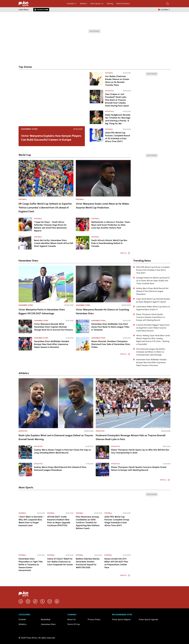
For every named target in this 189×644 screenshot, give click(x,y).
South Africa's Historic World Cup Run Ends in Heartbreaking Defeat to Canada (109, 243)
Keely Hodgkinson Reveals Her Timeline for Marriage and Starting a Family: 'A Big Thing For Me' (118, 119)
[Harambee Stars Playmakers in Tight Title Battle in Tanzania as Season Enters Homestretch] (32, 543)
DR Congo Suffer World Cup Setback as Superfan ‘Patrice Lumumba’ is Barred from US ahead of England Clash (45, 208)
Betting (110, 4)
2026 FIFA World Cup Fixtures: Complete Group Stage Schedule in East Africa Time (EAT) (117, 521)
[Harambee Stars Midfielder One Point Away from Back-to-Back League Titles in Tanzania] (83, 326)
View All (125, 253)
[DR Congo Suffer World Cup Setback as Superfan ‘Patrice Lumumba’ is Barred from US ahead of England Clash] (46, 178)
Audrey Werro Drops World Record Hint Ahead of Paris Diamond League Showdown (60, 469)
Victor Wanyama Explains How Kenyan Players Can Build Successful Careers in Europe (51, 138)
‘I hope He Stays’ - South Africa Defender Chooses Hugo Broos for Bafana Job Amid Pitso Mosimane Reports (50, 226)
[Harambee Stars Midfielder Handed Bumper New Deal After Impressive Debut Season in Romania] (25, 344)
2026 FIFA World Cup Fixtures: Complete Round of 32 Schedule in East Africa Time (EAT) (117, 137)
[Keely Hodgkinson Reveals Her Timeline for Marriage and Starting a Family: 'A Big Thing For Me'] (96, 118)
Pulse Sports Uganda (148, 619)
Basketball (46, 619)
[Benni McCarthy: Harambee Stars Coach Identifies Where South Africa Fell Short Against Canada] (25, 243)
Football (72, 4)
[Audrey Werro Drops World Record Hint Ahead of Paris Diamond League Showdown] (25, 470)
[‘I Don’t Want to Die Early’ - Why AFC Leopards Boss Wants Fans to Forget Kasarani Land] (32, 501)
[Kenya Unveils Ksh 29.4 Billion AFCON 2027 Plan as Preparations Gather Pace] (118, 543)
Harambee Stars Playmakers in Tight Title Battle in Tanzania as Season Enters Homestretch (31, 565)
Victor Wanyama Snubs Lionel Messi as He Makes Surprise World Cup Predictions (102, 206)
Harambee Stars (29, 129)
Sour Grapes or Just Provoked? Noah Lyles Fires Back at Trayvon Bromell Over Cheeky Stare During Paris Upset (117, 100)
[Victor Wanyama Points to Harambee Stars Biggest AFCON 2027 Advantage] (46, 284)
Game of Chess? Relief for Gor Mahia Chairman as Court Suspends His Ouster (60, 562)
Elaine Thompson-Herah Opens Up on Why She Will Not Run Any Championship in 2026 (140, 451)
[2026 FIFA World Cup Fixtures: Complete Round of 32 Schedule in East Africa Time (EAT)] (96, 136)
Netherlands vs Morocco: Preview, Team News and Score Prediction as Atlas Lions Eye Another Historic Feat (111, 225)
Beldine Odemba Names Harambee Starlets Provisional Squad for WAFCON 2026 (88, 563)
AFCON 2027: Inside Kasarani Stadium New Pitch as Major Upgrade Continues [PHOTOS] (59, 521)
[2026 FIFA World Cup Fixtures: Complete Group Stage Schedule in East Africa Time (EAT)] (118, 501)
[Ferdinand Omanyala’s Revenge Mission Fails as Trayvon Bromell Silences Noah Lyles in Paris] (133, 403)
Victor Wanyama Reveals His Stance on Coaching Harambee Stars (102, 311)
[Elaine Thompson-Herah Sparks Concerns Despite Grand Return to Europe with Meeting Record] (102, 470)
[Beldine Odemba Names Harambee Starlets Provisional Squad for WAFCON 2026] (89, 543)
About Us (71, 619)
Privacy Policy (94, 619)
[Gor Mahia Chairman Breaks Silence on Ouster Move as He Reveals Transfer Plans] (96, 79)
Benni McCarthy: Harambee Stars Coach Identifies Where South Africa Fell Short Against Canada (53, 243)
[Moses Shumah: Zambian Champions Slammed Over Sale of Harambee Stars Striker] (83, 344)
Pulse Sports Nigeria (121, 619)
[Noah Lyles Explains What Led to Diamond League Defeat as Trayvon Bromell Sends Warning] (56, 403)
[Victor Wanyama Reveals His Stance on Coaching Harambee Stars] (103, 284)
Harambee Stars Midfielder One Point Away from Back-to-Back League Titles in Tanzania (110, 327)
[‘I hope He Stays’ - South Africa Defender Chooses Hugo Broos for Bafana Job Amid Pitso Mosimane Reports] (25, 224)
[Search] (168, 4)
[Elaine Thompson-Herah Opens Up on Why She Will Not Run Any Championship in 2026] (102, 452)
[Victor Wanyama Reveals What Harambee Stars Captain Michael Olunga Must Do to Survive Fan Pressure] (25, 326)
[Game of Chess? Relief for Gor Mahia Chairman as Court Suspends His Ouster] (60, 543)
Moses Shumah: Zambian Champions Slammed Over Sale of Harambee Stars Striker (111, 344)
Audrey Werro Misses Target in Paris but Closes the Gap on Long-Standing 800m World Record (62, 451)
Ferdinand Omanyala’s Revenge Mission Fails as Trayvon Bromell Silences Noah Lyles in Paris (131, 437)
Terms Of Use (74, 624)
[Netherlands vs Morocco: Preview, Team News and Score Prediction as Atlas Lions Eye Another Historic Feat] (83, 224)
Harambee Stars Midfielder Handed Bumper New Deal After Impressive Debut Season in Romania (51, 344)
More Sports (97, 4)
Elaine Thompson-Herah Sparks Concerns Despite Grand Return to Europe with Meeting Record (139, 469)
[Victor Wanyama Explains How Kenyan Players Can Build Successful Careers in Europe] (52, 99)
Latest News (24, 10)
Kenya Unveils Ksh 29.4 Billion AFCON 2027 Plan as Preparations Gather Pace (116, 563)
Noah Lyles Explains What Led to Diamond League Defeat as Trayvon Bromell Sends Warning (56, 437)
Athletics (83, 4)
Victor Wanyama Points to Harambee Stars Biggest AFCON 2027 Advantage (42, 311)
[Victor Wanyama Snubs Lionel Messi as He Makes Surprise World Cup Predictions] (103, 178)
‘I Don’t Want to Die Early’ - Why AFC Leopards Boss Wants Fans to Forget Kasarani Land (31, 521)
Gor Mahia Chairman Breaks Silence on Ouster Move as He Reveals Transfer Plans (117, 81)
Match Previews (123, 4)
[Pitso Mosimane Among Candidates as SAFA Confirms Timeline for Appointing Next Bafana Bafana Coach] (89, 501)
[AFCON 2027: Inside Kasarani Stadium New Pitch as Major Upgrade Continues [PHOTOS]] (60, 501)
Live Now (166, 10)
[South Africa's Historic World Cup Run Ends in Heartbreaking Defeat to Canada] (83, 243)
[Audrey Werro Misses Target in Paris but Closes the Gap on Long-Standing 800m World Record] (25, 452)
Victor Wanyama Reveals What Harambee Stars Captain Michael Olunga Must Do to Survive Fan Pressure (53, 327)
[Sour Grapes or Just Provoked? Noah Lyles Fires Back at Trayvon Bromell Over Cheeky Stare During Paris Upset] (96, 98)
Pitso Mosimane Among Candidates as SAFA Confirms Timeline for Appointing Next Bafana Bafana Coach (88, 523)
